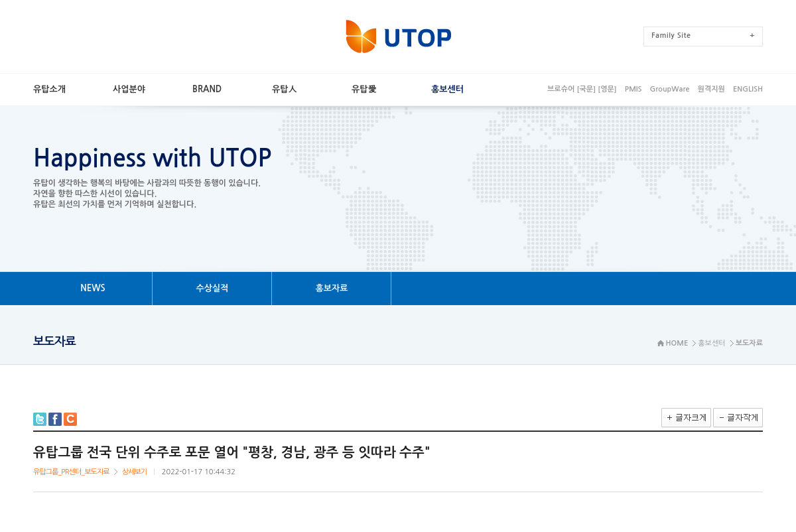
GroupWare (669, 89)
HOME (677, 343)
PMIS (633, 89)
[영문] (607, 89)
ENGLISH (748, 89)
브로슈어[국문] (571, 89)
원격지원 (711, 89)
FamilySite (703, 35)
